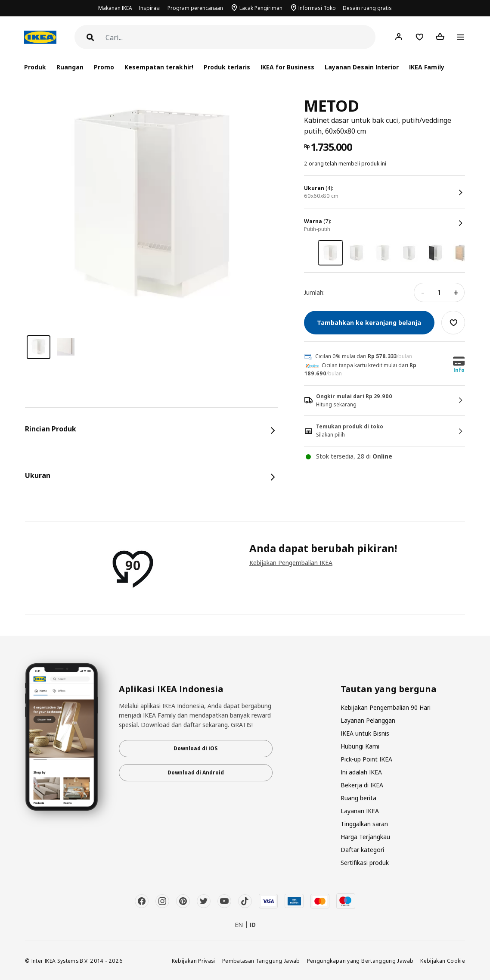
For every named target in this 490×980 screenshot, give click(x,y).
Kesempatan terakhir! (159, 67)
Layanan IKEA (360, 811)
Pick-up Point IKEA (366, 759)
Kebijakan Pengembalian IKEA (291, 563)
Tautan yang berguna (389, 689)
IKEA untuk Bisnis (365, 733)
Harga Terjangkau (365, 837)
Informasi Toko (317, 8)
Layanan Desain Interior (362, 67)
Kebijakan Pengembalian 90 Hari (386, 707)
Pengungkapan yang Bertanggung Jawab (360, 961)
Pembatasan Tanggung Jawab (261, 961)
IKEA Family (426, 67)
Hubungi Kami (360, 746)
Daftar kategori (362, 850)
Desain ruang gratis (367, 8)
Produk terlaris (227, 67)
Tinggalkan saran (364, 824)
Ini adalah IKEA (361, 772)
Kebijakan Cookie (443, 961)
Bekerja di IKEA (362, 785)
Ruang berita (358, 798)
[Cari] (240, 38)
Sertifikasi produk (365, 863)
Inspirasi (150, 8)
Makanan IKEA (115, 8)
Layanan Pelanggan (368, 720)
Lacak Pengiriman (261, 8)
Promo (104, 67)
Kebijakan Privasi (194, 961)
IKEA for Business (287, 67)
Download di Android (196, 772)
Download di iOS (195, 748)
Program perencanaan (195, 8)
